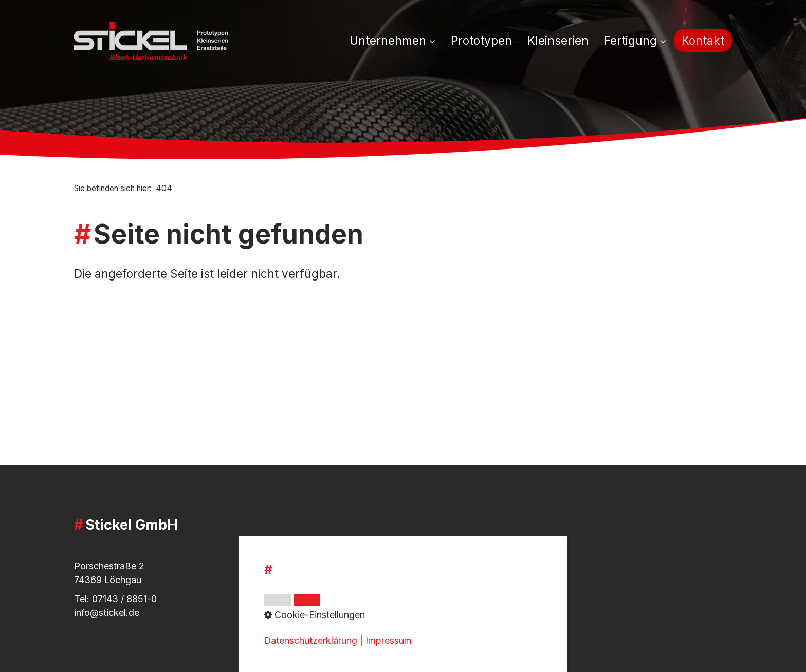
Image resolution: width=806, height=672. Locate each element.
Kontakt (703, 40)
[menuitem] (396, 41)
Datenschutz (325, 596)
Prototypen (481, 40)
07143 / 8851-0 (124, 599)
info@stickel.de (107, 613)
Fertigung (635, 40)
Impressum (322, 563)
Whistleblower (329, 582)
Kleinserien (558, 40)
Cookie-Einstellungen (344, 610)
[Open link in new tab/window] (537, 592)
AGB (308, 549)
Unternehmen (392, 40)
